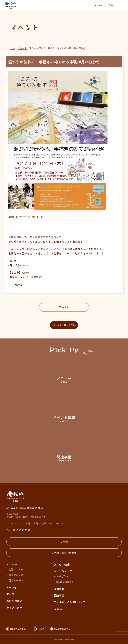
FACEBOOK (62, 629)
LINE (41, 629)
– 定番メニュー (15, 570)
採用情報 (59, 589)
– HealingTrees (62, 576)
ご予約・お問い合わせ (64, 553)
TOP (13, 48)
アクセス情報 (62, 565)
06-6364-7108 (22, 530)
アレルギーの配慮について (70, 602)
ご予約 (110, 5)
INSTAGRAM (19, 629)
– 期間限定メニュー (17, 575)
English (58, 609)
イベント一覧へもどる (64, 325)
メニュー (98, 5)
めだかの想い (14, 601)
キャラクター (14, 608)
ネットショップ (63, 571)
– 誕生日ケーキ (15, 580)
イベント (22, 48)
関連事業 (59, 595)
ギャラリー (13, 594)
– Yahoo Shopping (63, 582)
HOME (18, 284)
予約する (64, 307)
